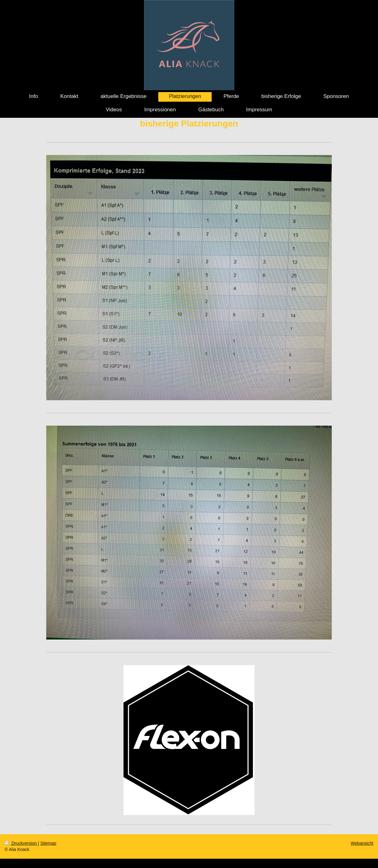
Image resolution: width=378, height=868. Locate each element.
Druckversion (21, 843)
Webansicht (362, 843)
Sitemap (48, 843)
